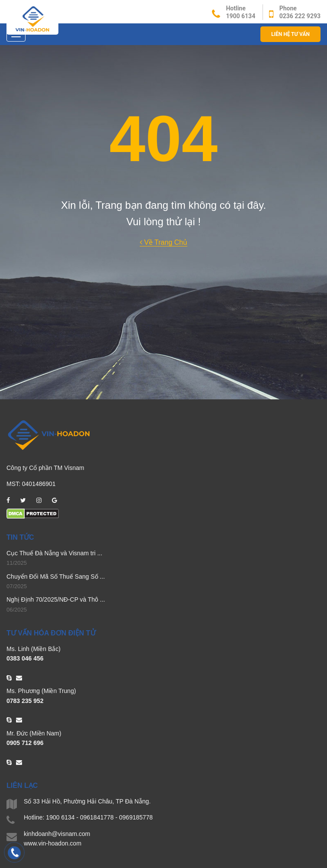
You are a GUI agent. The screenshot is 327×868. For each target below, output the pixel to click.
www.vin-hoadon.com (53, 843)
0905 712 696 (25, 743)
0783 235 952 (25, 701)
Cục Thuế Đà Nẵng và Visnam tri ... (54, 553)
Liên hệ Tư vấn (290, 34)
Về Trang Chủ (163, 242)
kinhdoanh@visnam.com (57, 834)
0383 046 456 (25, 658)
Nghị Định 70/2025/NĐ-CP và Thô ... (56, 599)
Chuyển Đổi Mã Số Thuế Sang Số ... (56, 577)
